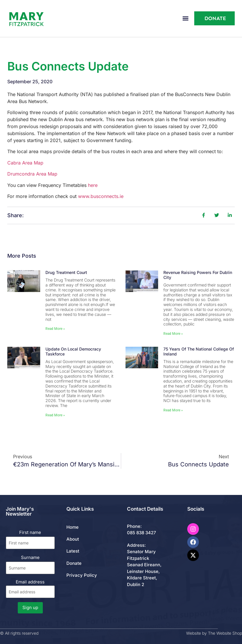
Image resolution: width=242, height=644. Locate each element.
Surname (30, 557)
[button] (186, 18)
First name (30, 532)
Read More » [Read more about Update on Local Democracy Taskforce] (55, 415)
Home (73, 527)
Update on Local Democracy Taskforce (73, 351)
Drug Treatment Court (66, 272)
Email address (30, 589)
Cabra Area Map (25, 163)
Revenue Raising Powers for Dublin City (198, 275)
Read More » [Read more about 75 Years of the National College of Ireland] (173, 410)
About (73, 539)
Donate (74, 563)
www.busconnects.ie (101, 196)
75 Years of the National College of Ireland (199, 351)
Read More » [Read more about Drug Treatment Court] (55, 329)
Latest (73, 551)
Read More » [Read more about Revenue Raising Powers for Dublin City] (173, 334)
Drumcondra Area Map (32, 174)
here (93, 185)
